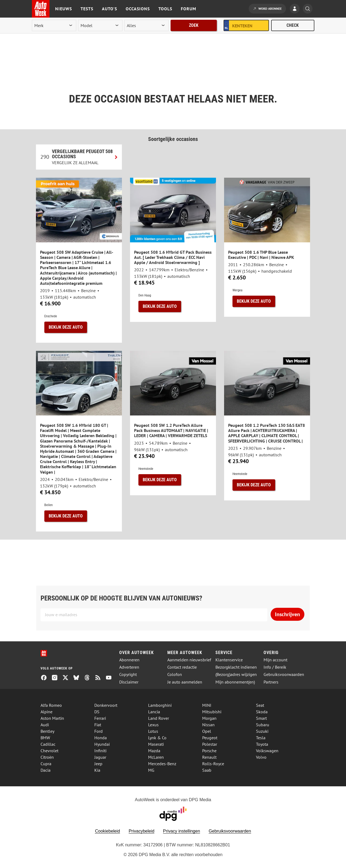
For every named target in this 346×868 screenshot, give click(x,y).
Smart (261, 718)
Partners (271, 682)
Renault (209, 757)
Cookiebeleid (107, 831)
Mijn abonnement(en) (235, 682)
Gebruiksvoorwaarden (284, 674)
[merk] (54, 25)
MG (151, 770)
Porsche (209, 751)
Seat (260, 705)
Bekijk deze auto (66, 327)
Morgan (209, 718)
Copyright (128, 674)
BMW (45, 738)
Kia (97, 770)
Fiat (98, 725)
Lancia (154, 712)
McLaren (156, 757)
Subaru (263, 725)
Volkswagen (267, 751)
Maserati (156, 744)
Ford (99, 731)
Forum (189, 9)
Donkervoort (106, 705)
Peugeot (210, 738)
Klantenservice (229, 660)
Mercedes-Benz (162, 764)
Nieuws (64, 9)
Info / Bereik (275, 667)
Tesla (261, 738)
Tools (165, 9)
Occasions (138, 9)
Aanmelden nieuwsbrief (189, 660)
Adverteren (129, 667)
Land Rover (159, 718)
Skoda (262, 712)
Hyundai (102, 744)
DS (97, 712)
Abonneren (129, 660)
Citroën (47, 757)
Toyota (262, 744)
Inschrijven (287, 614)
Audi (45, 725)
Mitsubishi (212, 712)
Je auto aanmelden (185, 682)
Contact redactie (182, 667)
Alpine (46, 712)
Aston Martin (52, 718)
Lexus (153, 725)
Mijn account (275, 660)
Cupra (46, 764)
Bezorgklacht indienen (236, 667)
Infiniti (100, 751)
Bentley (47, 731)
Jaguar (100, 757)
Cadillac (48, 744)
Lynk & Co (157, 738)
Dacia (46, 770)
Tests (87, 9)
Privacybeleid (142, 831)
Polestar (210, 744)
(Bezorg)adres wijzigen (236, 674)
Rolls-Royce (213, 764)
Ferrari (100, 718)
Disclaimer (129, 682)
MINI (207, 705)
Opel (207, 731)
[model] (100, 25)
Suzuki (262, 731)
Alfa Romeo (51, 705)
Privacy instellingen (182, 831)
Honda (101, 738)
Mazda (154, 751)
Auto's (109, 9)
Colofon (175, 674)
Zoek (194, 25)
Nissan (208, 725)
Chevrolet (49, 751)
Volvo (261, 757)
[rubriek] (147, 25)
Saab (207, 770)
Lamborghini (160, 705)
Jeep (98, 764)
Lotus (153, 731)
